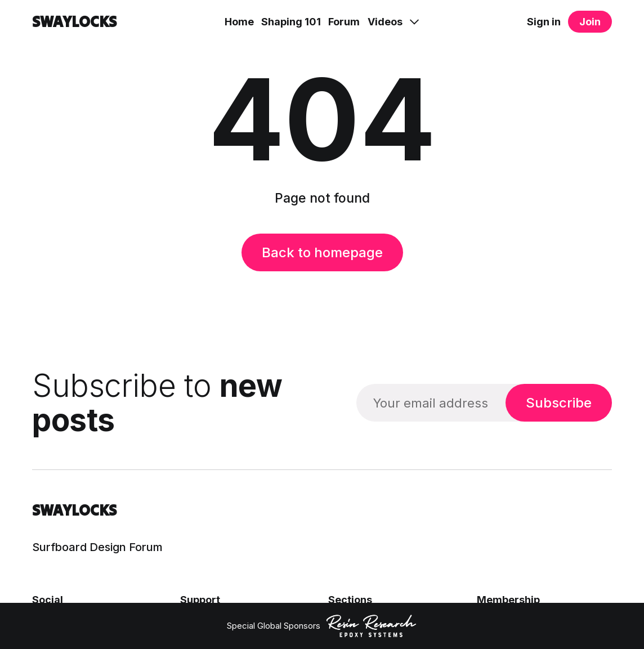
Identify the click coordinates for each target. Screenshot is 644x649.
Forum (344, 22)
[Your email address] (431, 403)
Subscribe (559, 403)
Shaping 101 (291, 22)
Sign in (544, 22)
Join (590, 22)
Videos (385, 22)
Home (239, 22)
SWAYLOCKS (74, 22)
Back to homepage (322, 252)
